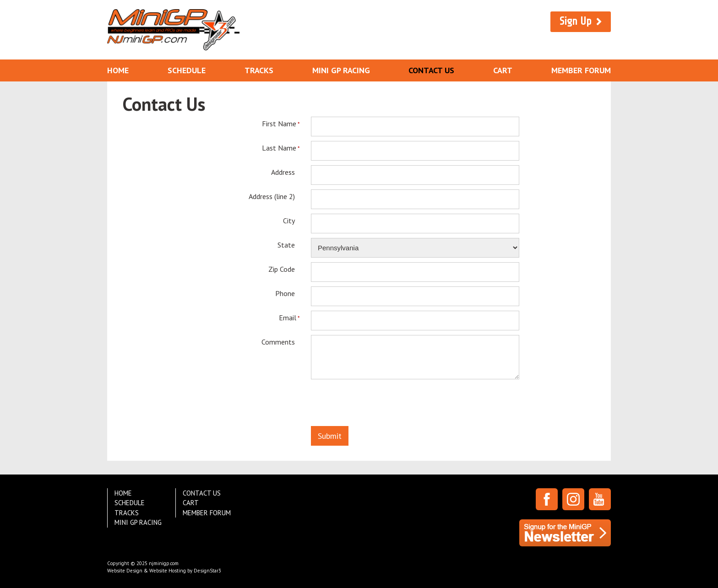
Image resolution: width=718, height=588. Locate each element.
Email (287, 318)
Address (283, 172)
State (286, 245)
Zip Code (282, 269)
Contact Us (431, 70)
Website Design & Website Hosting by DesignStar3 (164, 571)
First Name (278, 124)
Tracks (259, 70)
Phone (285, 293)
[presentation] (381, 405)
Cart (503, 70)
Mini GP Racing (341, 70)
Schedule (187, 70)
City (289, 220)
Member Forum (581, 70)
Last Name (278, 148)
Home (118, 70)
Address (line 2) (272, 196)
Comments (278, 342)
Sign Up (576, 21)
